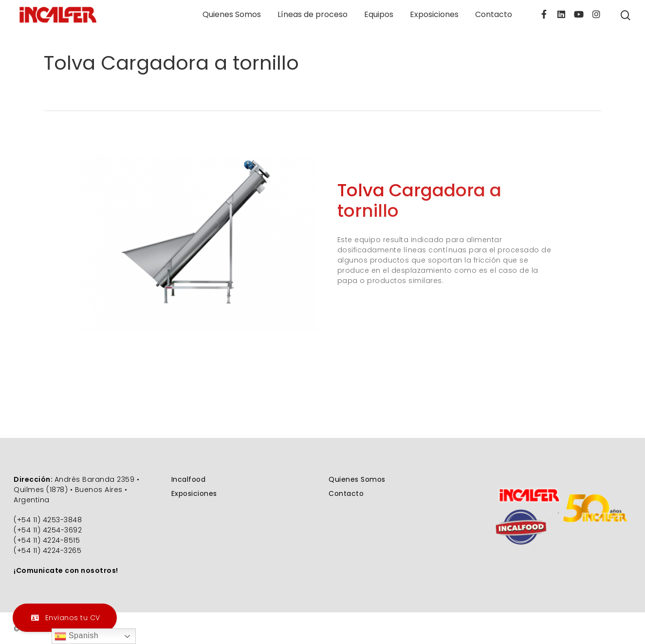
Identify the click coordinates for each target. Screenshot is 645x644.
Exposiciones (434, 15)
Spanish (76, 636)
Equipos (379, 15)
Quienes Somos (232, 15)
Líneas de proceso (313, 15)
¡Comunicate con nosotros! (66, 570)
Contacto (494, 15)
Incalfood (189, 479)
